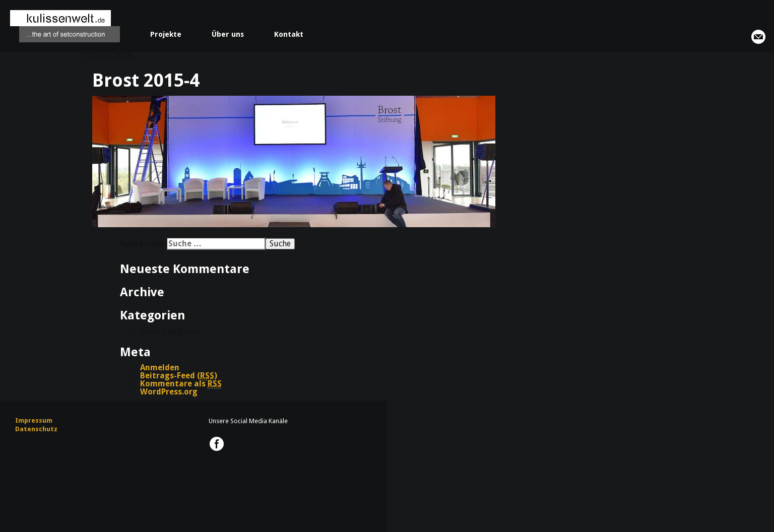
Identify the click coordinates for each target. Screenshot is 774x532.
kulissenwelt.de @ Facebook (217, 444)
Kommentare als (181, 384)
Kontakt (289, 34)
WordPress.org (169, 392)
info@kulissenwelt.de (758, 37)
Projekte (166, 34)
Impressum (34, 420)
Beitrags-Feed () (179, 376)
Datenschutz (36, 429)
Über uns (228, 34)
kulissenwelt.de (65, 26)
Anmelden (160, 368)
